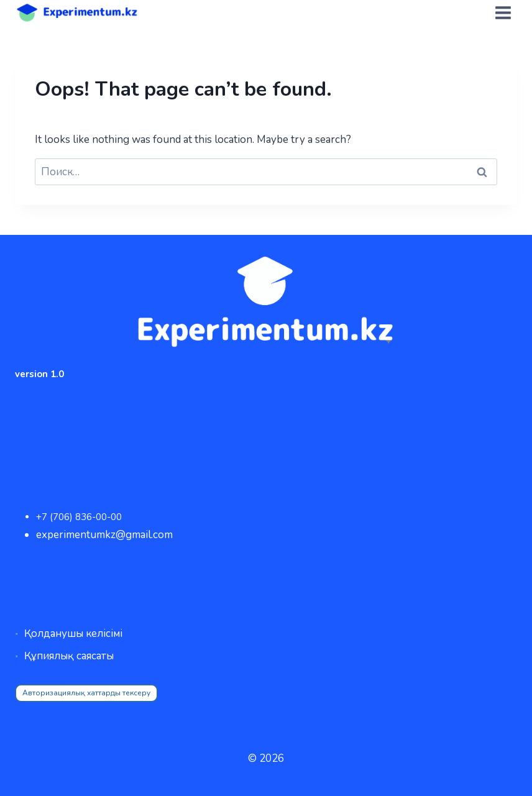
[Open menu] (503, 12)
